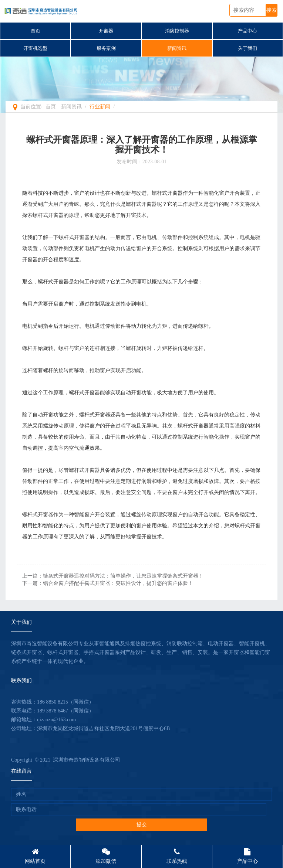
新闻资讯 (177, 48)
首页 (36, 31)
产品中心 (247, 31)
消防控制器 (177, 31)
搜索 (272, 10)
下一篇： (108, 583)
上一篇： (113, 576)
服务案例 (106, 48)
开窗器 (106, 31)
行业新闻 (100, 107)
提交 (142, 825)
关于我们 (247, 48)
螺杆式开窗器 (167, 193)
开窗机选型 (35, 48)
